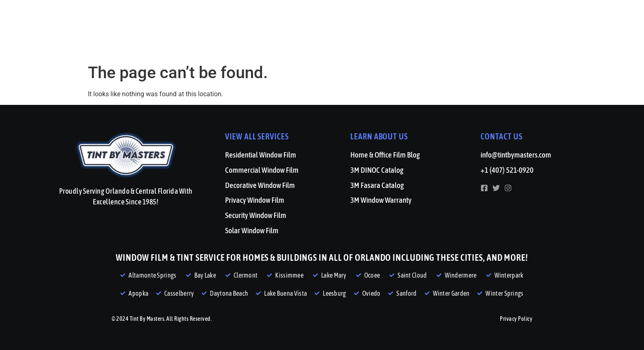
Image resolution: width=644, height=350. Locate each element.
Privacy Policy (516, 319)
